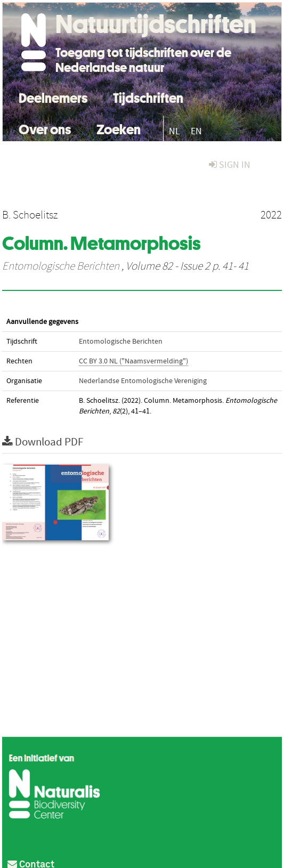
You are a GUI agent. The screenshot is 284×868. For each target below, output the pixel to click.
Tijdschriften (148, 97)
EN (196, 131)
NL (175, 131)
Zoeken (119, 128)
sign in (230, 165)
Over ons (45, 128)
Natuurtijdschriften (156, 24)
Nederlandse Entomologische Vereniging (143, 381)
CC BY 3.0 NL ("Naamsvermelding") (133, 361)
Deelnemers (53, 97)
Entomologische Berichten (61, 266)
